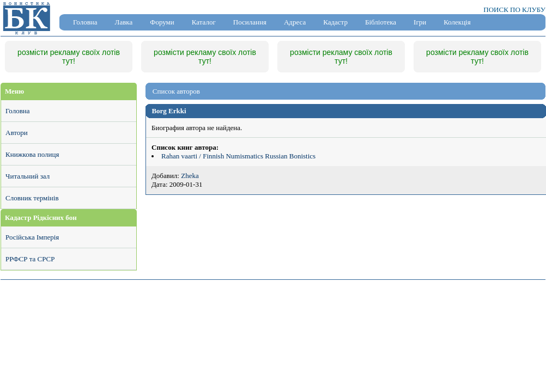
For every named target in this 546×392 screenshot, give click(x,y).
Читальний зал (28, 176)
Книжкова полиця (32, 154)
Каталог (204, 22)
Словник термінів (32, 198)
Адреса (295, 22)
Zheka (190, 176)
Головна (85, 22)
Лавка (124, 22)
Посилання (250, 22)
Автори (17, 133)
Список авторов (176, 91)
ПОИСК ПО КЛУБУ (514, 10)
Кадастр (335, 22)
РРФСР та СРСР (30, 259)
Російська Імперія (32, 237)
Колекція (457, 22)
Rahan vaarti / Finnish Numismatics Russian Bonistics (238, 156)
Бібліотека (381, 22)
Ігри (420, 22)
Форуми (162, 22)
